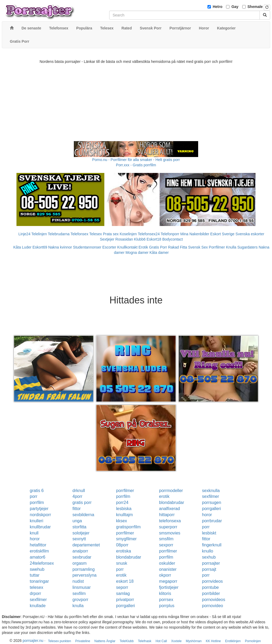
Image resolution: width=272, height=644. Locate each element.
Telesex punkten (60, 641)
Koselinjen (128, 234)
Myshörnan (194, 641)
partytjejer (39, 509)
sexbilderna (83, 515)
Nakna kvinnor (60, 247)
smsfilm (166, 539)
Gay (235, 7)
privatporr (125, 600)
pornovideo (213, 606)
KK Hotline (213, 641)
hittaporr (167, 515)
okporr (165, 575)
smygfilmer (126, 539)
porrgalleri (212, 509)
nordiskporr (40, 515)
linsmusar (82, 587)
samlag (123, 593)
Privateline (83, 641)
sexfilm (79, 593)
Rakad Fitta (178, 247)
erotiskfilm (39, 551)
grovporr (80, 600)
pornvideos (212, 581)
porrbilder (211, 593)
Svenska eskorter (250, 234)
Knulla (231, 247)
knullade (38, 606)
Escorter (109, 247)
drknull (79, 491)
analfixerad (169, 509)
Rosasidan (124, 239)
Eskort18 (154, 239)
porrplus (167, 606)
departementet (86, 545)
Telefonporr (170, 234)
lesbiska (124, 509)
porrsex (166, 600)
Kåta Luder (22, 247)
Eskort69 (40, 247)
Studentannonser (87, 247)
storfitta (79, 527)
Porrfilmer (217, 247)
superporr (168, 527)
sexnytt (79, 539)
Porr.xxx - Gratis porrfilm (136, 165)
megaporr (168, 581)
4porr (77, 496)
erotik (164, 496)
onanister (168, 569)
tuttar (35, 575)
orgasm (80, 563)
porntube (211, 587)
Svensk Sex (198, 247)
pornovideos (214, 600)
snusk (122, 563)
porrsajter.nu (33, 641)
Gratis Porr (158, 247)
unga (77, 521)
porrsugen (212, 502)
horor (207, 515)
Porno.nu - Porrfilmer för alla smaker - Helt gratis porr (136, 160)
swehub (37, 569)
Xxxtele (176, 641)
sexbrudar (82, 557)
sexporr (166, 545)
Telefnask (145, 641)
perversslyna (85, 575)
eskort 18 (125, 581)
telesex (37, 587)
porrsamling (84, 569)
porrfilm (123, 496)
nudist (78, 581)
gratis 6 (37, 491)
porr (33, 496)
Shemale (255, 7)
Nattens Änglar (105, 641)
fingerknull (212, 545)
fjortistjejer (169, 587)
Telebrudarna (59, 234)
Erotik (143, 247)
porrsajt (209, 569)
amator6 (38, 557)
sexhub (209, 557)
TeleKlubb (127, 641)
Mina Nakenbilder (195, 234)
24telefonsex (42, 563)
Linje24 (24, 234)
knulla (78, 606)
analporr (80, 551)
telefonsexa (170, 521)
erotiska (124, 551)
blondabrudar (172, 502)
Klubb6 (140, 239)
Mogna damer (137, 253)
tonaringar (39, 581)
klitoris (165, 593)
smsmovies (170, 533)
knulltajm (124, 515)
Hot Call (161, 641)
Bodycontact (173, 239)
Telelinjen (39, 234)
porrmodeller (171, 491)
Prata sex (111, 234)
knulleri (37, 521)
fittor (77, 509)
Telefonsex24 (149, 234)
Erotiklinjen (233, 641)
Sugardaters (247, 247)
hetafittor (38, 545)
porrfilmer (125, 491)
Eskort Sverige (222, 234)
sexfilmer (211, 496)
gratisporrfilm (128, 527)
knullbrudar (40, 527)
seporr (122, 587)
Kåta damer (159, 253)
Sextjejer (107, 239)
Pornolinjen (253, 641)
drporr (35, 593)
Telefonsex (79, 234)
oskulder (167, 563)
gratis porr (82, 502)
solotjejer (81, 533)
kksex (122, 521)
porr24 (122, 502)
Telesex (95, 234)
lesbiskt (209, 533)
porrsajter (211, 563)
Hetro (218, 7)
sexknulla (211, 491)
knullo (208, 551)
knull (34, 533)
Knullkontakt (127, 247)
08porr (122, 545)
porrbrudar (212, 521)
